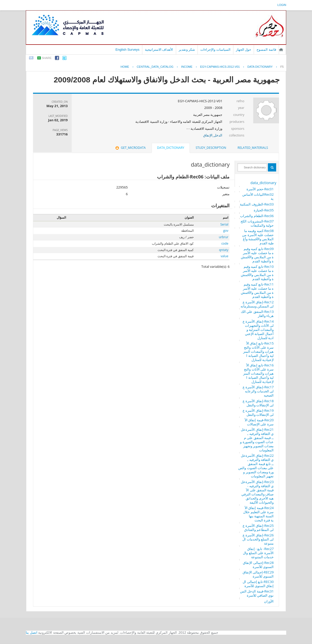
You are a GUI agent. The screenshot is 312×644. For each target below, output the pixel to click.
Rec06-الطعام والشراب (257, 216)
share (47, 58)
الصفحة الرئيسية (281, 50)
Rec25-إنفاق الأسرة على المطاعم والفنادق (258, 528)
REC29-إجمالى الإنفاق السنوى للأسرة (258, 574)
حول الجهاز (244, 50)
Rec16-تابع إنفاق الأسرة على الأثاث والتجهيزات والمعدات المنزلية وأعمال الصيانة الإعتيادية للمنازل (258, 373)
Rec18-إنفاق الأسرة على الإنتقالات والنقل (258, 403)
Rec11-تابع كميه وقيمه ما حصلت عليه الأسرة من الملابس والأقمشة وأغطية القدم (257, 290)
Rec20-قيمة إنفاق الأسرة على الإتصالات (259, 422)
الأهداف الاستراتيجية (159, 50)
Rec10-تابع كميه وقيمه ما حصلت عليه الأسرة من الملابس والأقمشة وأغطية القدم (257, 273)
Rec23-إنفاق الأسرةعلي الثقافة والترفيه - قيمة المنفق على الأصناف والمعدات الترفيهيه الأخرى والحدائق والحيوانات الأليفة (257, 492)
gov (226, 231)
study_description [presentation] (211, 148)
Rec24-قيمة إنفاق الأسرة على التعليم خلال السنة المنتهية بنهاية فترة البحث (258, 514)
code (225, 243)
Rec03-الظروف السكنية (257, 204)
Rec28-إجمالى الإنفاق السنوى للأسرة (258, 565)
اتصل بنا (32, 633)
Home (125, 67)
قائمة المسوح (266, 50)
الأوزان (269, 601)
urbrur (224, 237)
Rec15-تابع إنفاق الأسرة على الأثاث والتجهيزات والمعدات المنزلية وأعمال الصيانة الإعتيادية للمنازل (258, 351)
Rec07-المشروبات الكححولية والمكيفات (257, 223)
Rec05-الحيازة (264, 210)
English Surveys (128, 50)
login (282, 5)
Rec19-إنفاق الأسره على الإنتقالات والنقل (258, 413)
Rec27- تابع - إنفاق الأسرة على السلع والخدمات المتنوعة (258, 553)
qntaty (224, 250)
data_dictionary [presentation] (171, 148)
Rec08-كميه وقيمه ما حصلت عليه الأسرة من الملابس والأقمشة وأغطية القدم (258, 237)
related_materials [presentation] (253, 148)
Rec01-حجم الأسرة (260, 189)
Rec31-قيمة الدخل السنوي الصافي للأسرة (257, 593)
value (225, 256)
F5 (282, 67)
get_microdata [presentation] (130, 148)
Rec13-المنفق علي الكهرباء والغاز (257, 314)
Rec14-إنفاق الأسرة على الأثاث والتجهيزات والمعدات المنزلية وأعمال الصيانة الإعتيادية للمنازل (258, 330)
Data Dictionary (260, 67)
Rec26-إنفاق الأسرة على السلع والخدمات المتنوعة (258, 539)
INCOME (187, 67)
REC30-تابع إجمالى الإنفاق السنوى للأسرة (258, 584)
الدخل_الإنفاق (213, 135)
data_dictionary (263, 183)
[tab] (253, 148)
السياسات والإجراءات (215, 50)
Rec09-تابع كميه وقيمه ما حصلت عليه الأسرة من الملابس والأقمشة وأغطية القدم (257, 255)
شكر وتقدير (187, 50)
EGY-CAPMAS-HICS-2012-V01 (220, 67)
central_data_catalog (155, 67)
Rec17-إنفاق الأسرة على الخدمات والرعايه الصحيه (258, 391)
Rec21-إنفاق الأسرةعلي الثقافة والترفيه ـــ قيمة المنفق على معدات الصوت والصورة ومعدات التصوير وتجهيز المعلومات (257, 440)
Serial (224, 224)
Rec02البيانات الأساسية (258, 196)
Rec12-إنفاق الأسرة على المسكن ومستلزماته (257, 304)
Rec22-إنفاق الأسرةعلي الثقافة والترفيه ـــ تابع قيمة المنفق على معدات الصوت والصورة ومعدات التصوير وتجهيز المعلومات (256, 466)
